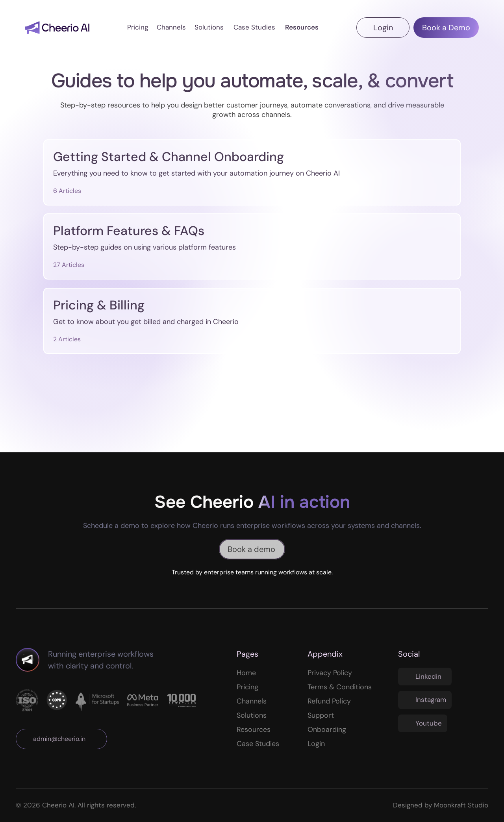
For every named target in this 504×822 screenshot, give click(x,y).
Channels (252, 701)
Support (321, 715)
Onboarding (327, 729)
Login (316, 744)
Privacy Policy (330, 673)
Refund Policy (329, 701)
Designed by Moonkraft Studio (441, 805)
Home (246, 673)
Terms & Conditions (340, 687)
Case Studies (258, 744)
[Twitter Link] (425, 677)
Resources (254, 729)
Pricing (247, 687)
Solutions (252, 715)
